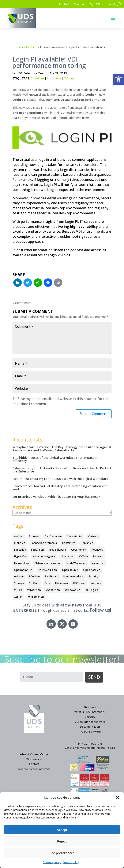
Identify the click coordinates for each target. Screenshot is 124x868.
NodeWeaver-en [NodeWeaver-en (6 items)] (76, 563)
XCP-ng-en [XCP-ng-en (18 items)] (92, 590)
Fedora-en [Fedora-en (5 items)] (37, 550)
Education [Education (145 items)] (20, 550)
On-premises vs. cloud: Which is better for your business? (56, 496)
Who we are (34, 759)
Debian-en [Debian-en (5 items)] (87, 543)
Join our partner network (34, 769)
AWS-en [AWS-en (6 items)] (19, 536)
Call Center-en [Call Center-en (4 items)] (53, 536)
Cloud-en (30, 47)
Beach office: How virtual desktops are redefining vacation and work (60, 488)
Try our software (90, 732)
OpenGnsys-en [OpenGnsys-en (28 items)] (23, 570)
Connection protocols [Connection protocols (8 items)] (44, 543)
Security (90, 717)
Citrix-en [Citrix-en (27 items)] (93, 536)
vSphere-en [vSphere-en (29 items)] (53, 590)
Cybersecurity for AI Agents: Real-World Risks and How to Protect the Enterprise (62, 470)
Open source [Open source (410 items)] (70, 570)
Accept (62, 830)
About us (80, 4)
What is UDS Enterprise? (90, 712)
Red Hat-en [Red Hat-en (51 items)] (52, 576)
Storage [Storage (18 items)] (19, 583)
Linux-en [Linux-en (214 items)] (98, 556)
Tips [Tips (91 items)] (47, 583)
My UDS (95, 4)
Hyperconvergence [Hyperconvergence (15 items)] (44, 556)
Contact (64, 4)
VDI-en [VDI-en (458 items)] (18, 590)
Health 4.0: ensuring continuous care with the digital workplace (61, 479)
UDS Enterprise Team (31, 73)
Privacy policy (71, 862)
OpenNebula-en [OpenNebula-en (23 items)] (47, 570)
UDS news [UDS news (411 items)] (79, 583)
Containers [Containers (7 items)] (69, 543)
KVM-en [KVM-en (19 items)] (83, 556)
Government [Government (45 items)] (79, 550)
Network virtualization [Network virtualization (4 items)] (48, 563)
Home (17, 47)
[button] (119, 79)
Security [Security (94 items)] (93, 576)
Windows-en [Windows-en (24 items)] (73, 590)
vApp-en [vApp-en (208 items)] (96, 583)
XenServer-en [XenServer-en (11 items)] (36, 597)
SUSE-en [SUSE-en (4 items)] (34, 583)
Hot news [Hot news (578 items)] (97, 550)
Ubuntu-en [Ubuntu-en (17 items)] (61, 583)
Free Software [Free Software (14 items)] (57, 550)
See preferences (62, 853)
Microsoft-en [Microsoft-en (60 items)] (22, 563)
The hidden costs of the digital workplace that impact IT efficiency (55, 459)
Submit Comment (94, 414)
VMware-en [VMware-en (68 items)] (34, 590)
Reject (62, 841)
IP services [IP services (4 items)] (67, 556)
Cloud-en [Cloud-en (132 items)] (20, 543)
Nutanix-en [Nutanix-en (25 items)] (98, 563)
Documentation (90, 727)
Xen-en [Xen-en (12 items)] (18, 597)
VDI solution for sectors (90, 722)
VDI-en (69, 78)
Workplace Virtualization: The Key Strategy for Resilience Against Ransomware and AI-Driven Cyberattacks (62, 449)
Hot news (54, 78)
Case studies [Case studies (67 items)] (75, 536)
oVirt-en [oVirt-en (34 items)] (19, 576)
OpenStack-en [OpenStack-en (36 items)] (92, 570)
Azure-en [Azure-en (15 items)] (34, 536)
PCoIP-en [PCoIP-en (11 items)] (34, 576)
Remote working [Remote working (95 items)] (73, 576)
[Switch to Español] (110, 5)
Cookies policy (52, 862)
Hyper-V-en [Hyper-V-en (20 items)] (21, 556)
